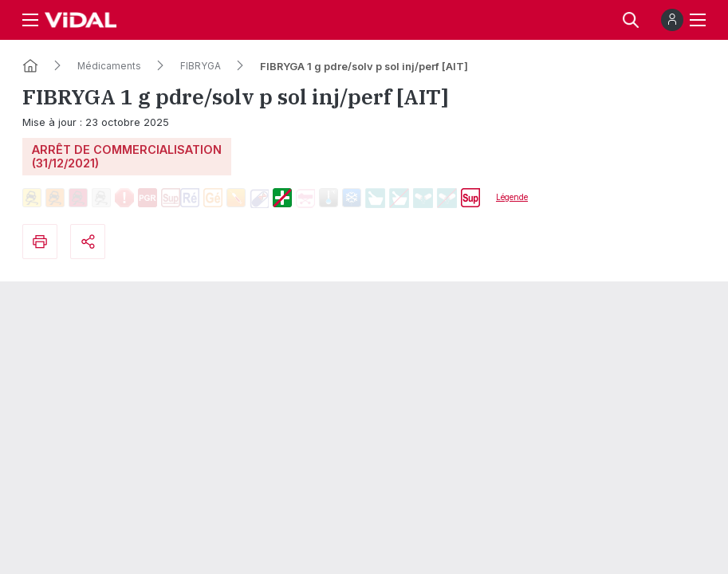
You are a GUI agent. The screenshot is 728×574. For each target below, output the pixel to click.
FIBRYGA (201, 66)
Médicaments (109, 66)
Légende (512, 197)
